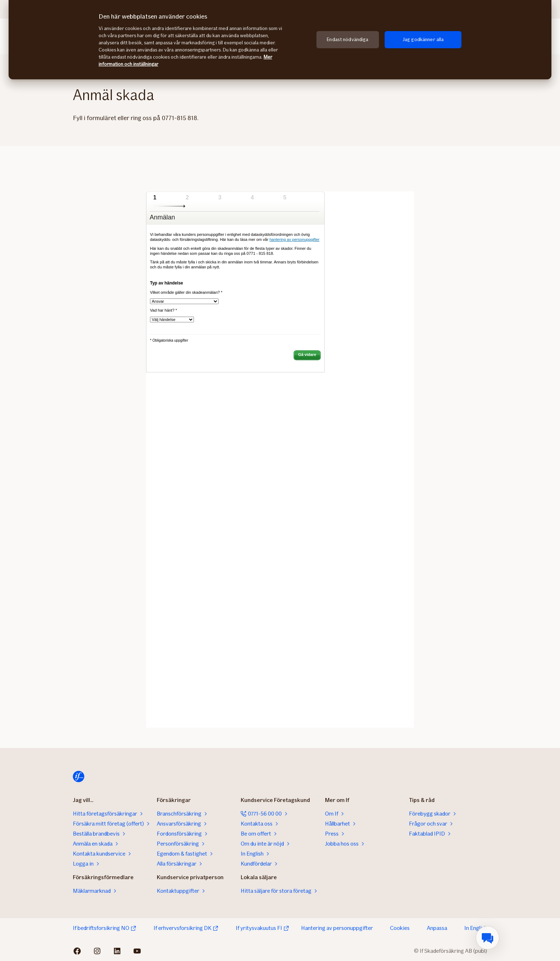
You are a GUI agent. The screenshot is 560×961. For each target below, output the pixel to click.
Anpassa (437, 928)
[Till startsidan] (79, 777)
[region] (280, 40)
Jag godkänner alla (423, 39)
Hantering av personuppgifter (337, 928)
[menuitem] (487, 938)
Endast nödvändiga (347, 39)
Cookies (400, 928)
